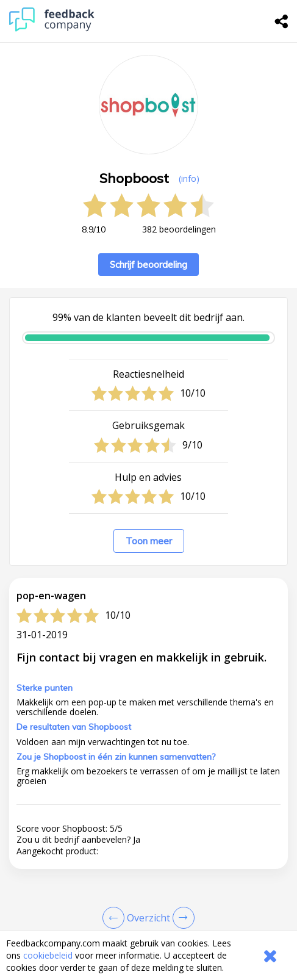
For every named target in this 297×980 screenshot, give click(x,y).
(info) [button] (189, 178)
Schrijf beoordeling (148, 265)
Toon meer (149, 541)
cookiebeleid (48, 955)
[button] (148, 907)
